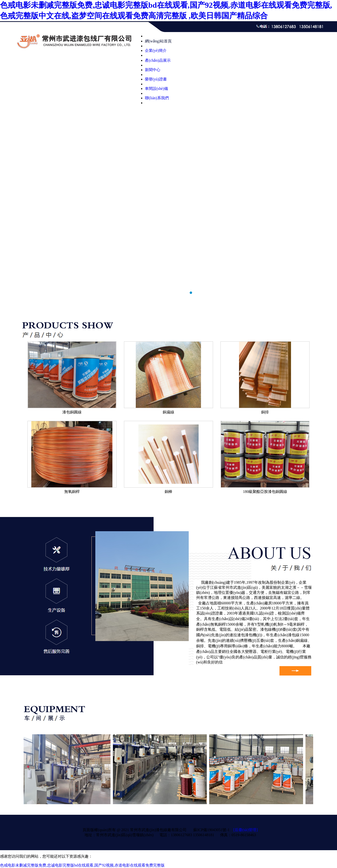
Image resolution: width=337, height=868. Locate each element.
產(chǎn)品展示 (158, 60)
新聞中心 (153, 70)
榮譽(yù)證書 (156, 79)
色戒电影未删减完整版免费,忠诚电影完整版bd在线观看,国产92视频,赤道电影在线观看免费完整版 (82, 865)
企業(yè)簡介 (156, 50)
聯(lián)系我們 (157, 98)
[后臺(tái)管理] (245, 830)
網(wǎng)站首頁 (158, 41)
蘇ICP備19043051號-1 (211, 830)
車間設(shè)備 (156, 89)
